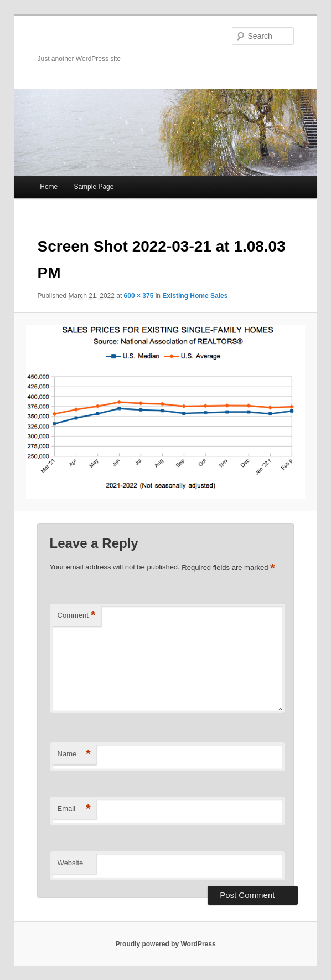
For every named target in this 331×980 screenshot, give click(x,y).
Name (74, 754)
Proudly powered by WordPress (165, 944)
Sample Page (94, 187)
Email (74, 809)
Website (71, 863)
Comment (77, 616)
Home (49, 187)
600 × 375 (139, 296)
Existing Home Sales (195, 296)
